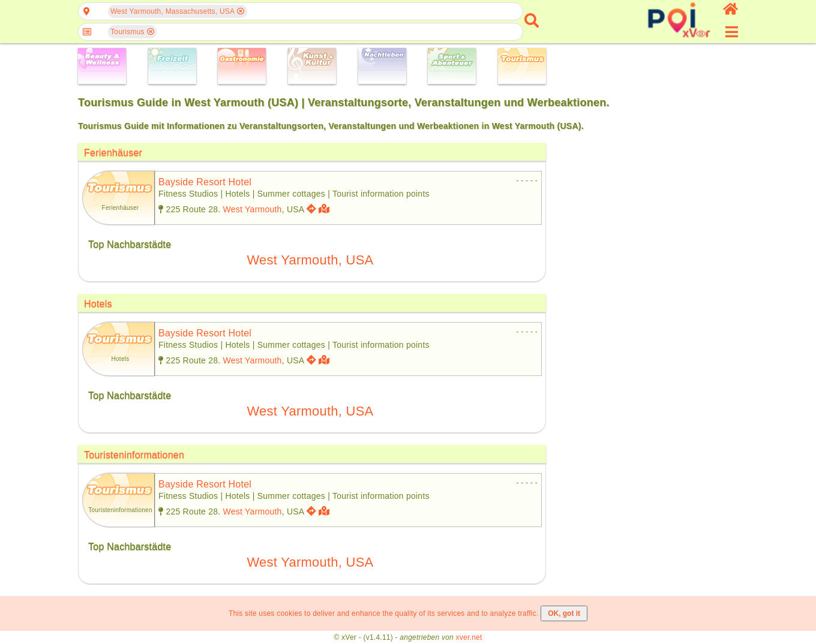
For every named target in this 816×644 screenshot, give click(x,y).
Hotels (98, 304)
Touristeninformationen (134, 455)
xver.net (469, 637)
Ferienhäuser (113, 153)
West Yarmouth (253, 209)
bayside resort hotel (205, 182)
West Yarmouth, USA (310, 260)
